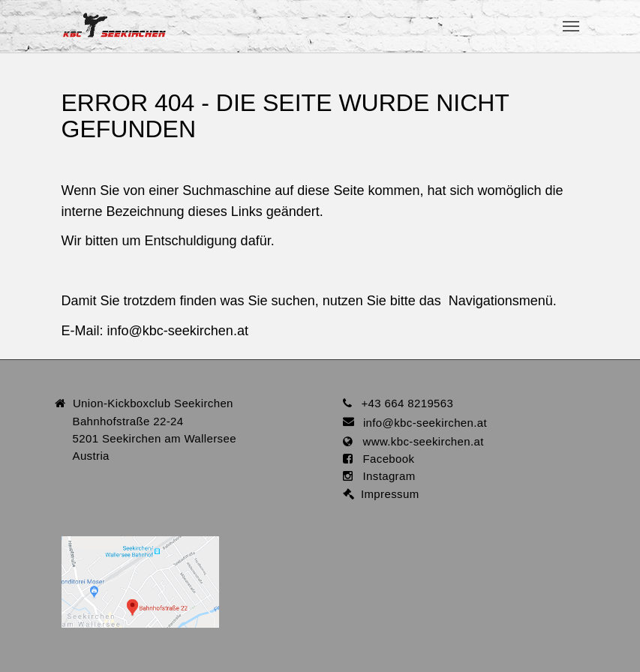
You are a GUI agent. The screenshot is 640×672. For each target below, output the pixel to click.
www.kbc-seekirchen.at (418, 441)
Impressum (387, 494)
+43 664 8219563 (407, 403)
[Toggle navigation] (571, 26)
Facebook (384, 459)
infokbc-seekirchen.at (178, 331)
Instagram (384, 476)
